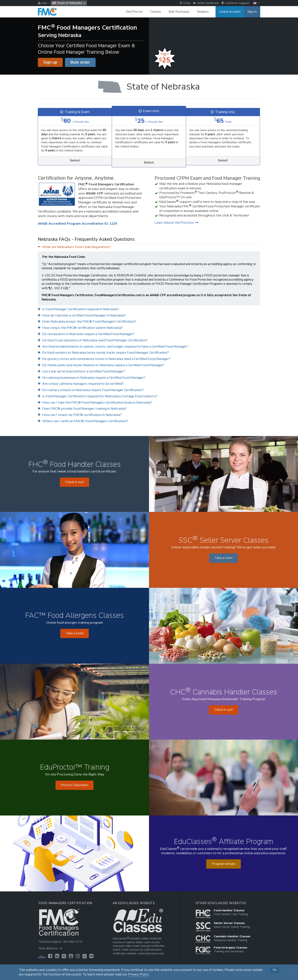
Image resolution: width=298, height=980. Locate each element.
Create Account (230, 12)
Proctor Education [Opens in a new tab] (74, 785)
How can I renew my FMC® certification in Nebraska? (80, 415)
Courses (156, 12)
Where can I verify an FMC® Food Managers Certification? (83, 421)
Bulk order (80, 62)
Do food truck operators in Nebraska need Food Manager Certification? (93, 340)
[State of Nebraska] (149, 87)
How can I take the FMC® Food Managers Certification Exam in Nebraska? (95, 403)
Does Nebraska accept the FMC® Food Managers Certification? (87, 322)
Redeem (203, 12)
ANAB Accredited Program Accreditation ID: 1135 (77, 224)
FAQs (185, 3)
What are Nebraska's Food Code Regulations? (74, 247)
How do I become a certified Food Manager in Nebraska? (82, 315)
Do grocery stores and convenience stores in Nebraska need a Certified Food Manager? (104, 359)
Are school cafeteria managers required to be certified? (81, 384)
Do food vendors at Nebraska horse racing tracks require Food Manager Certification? (103, 353)
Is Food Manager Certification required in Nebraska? (78, 309)
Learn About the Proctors (177, 223)
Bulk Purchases (179, 12)
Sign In (252, 12)
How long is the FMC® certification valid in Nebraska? (80, 328)
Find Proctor (134, 12)
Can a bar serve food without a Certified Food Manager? (82, 371)
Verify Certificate (206, 3)
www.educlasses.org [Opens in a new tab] (151, 954)
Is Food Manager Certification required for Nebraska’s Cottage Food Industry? (98, 396)
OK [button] (275, 970)
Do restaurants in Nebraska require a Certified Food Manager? (86, 334)
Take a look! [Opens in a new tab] (223, 558)
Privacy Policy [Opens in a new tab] (138, 974)
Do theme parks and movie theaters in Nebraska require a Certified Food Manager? (101, 365)
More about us (50, 948)
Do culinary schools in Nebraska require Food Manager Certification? (91, 390)
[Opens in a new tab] (50, 956)
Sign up (50, 62)
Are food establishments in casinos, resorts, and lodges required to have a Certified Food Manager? (113, 347)
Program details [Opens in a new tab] (223, 864)
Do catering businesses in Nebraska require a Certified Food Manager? (92, 378)
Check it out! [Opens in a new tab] (74, 482)
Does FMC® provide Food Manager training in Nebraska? (82, 409)
